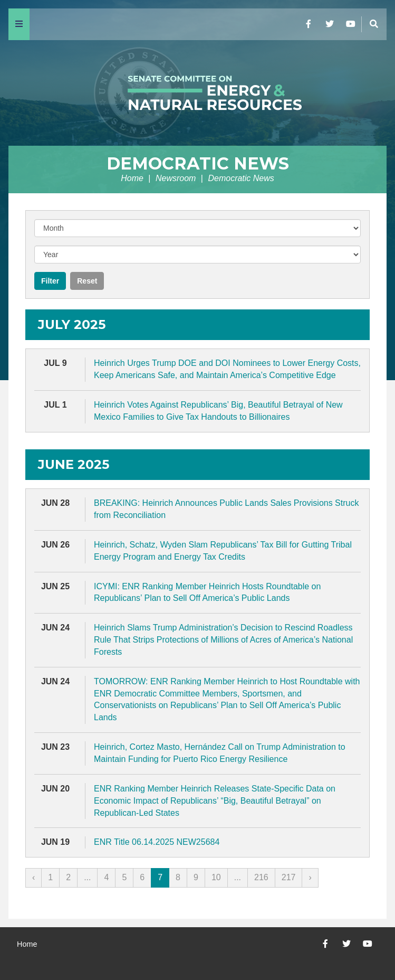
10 (216, 877)
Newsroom (176, 178)
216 (261, 877)
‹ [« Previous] (33, 877)
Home (132, 178)
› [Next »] (310, 877)
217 (289, 877)
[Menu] (19, 24)
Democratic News (198, 163)
